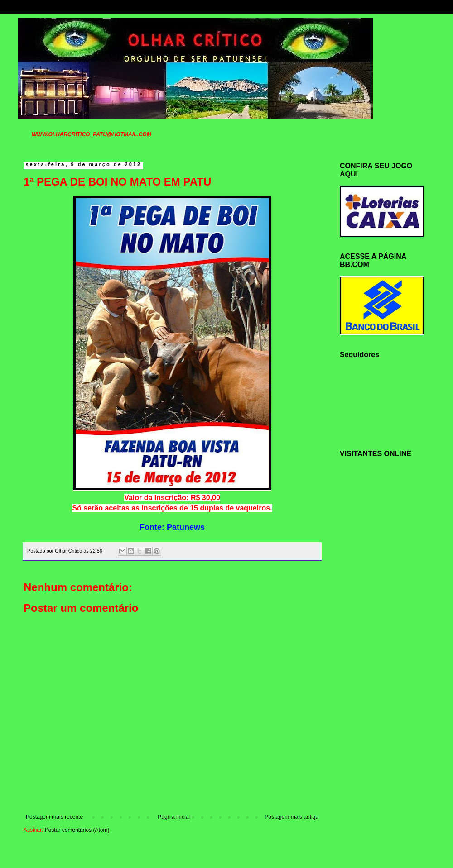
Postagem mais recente (54, 817)
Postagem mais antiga (292, 817)
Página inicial (174, 817)
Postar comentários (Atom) (77, 830)
